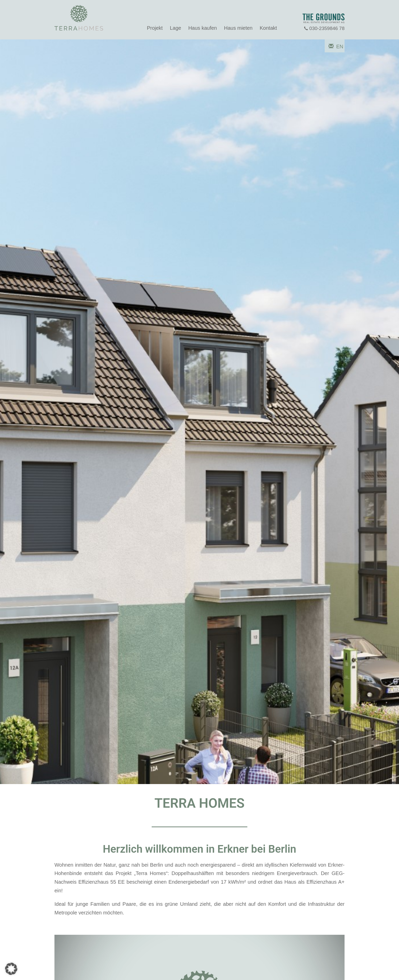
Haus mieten (238, 28)
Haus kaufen (203, 28)
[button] (11, 969)
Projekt (155, 28)
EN (340, 47)
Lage (175, 28)
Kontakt (268, 28)
